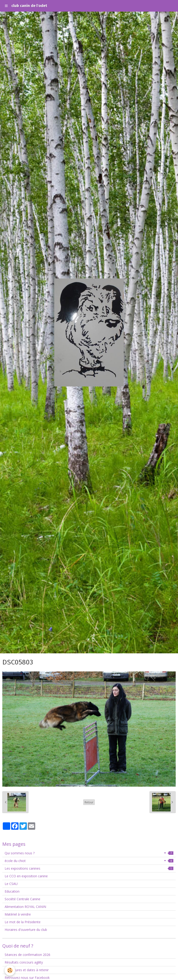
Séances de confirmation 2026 (27, 955)
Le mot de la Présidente (23, 922)
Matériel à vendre (18, 914)
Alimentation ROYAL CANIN (25, 907)
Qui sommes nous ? (89, 853)
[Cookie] (10, 970)
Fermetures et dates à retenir (27, 970)
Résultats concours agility (24, 962)
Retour (89, 802)
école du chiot (89, 861)
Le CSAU (11, 884)
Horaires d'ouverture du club (26, 930)
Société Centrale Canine (22, 899)
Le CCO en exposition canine (26, 876)
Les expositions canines (89, 868)
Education (12, 891)
